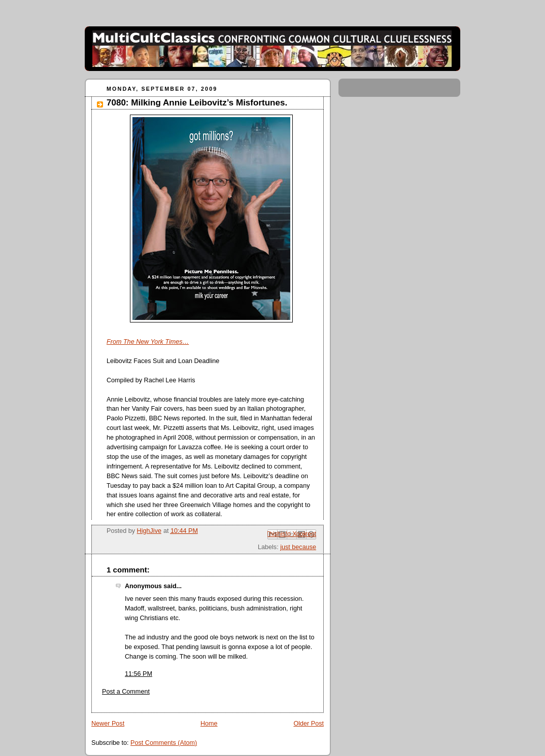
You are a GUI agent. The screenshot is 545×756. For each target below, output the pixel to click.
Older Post (309, 724)
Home (209, 724)
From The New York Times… (148, 342)
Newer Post (108, 724)
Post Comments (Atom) (164, 743)
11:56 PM (139, 674)
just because (298, 547)
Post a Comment (126, 692)
